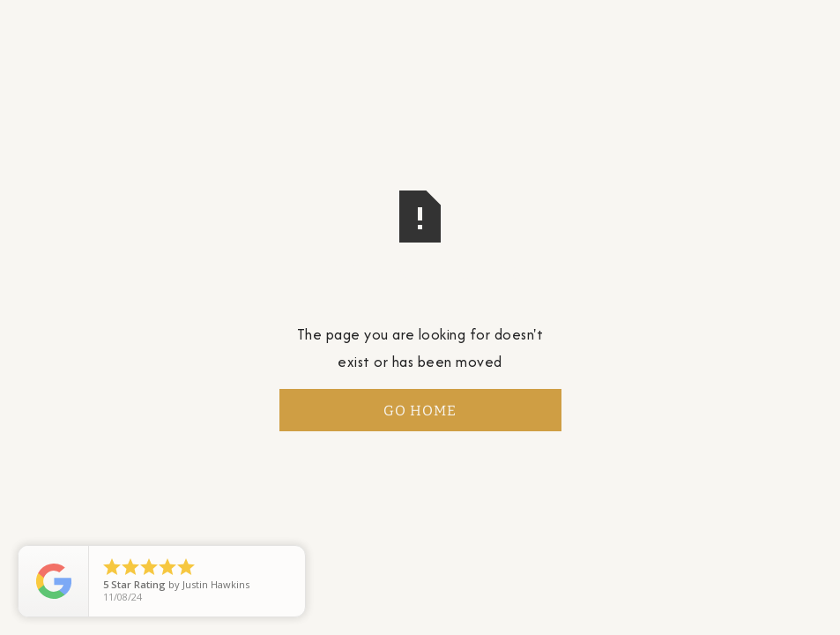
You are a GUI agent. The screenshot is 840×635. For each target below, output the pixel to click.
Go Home (420, 411)
